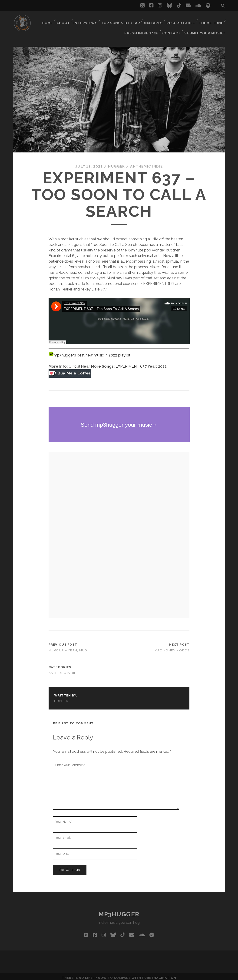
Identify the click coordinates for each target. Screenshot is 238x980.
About (65, 20)
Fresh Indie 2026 (144, 25)
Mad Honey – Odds (172, 648)
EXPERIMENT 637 (131, 364)
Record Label (181, 20)
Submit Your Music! (206, 25)
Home (48, 20)
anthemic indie (147, 163)
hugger (116, 163)
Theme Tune (211, 20)
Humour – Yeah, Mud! (68, 648)
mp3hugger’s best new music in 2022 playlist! (90, 352)
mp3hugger (119, 911)
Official (74, 364)
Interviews (88, 20)
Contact (174, 25)
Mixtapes (154, 20)
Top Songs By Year (122, 20)
